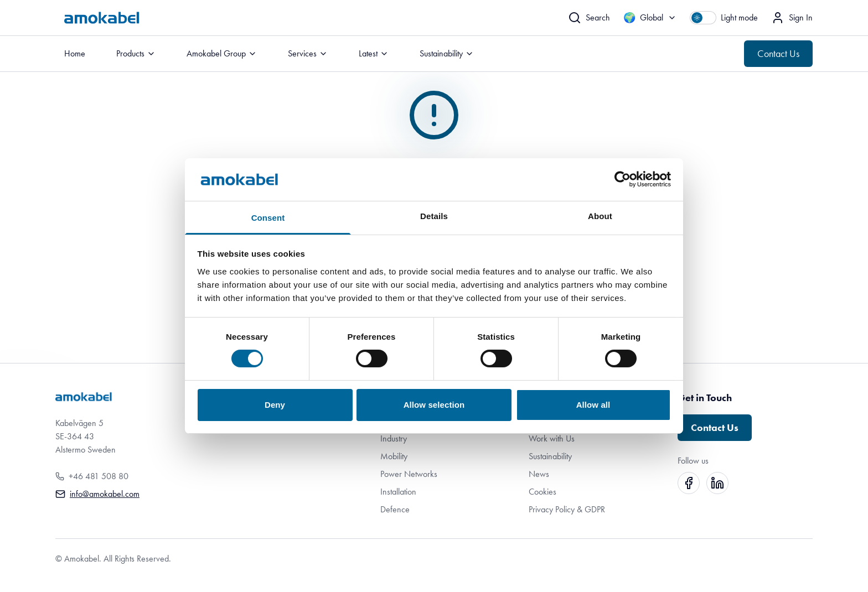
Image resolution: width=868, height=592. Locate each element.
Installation (398, 492)
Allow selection (434, 405)
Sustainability (550, 456)
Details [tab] (434, 216)
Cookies (542, 492)
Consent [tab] (268, 218)
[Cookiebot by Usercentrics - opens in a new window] (622, 179)
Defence (395, 509)
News (539, 474)
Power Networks (409, 474)
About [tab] (600, 216)
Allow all (593, 405)
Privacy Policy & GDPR (567, 509)
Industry (394, 438)
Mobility (394, 456)
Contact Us (778, 54)
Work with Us (552, 438)
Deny (275, 405)
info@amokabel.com (105, 494)
